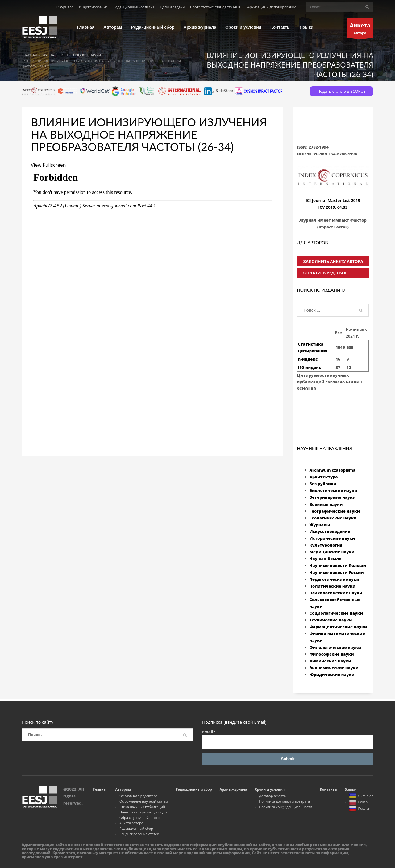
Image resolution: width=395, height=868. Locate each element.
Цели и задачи (172, 7)
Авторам (123, 789)
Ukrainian (361, 796)
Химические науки (330, 661)
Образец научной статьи (140, 818)
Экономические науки (334, 668)
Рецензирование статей (139, 834)
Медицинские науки (332, 552)
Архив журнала (233, 789)
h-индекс (308, 359)
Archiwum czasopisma (333, 470)
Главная (100, 789)
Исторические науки (332, 538)
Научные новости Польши (338, 565)
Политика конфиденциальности (285, 807)
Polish (358, 803)
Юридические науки (332, 674)
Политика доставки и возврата (284, 801)
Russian (360, 809)
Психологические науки (336, 593)
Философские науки (332, 654)
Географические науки (335, 511)
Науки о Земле (326, 559)
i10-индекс (310, 367)
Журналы (320, 525)
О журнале (64, 7)
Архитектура (324, 477)
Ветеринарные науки (333, 497)
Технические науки (331, 620)
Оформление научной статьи (144, 801)
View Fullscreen (49, 165)
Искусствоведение (330, 531)
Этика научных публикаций (142, 807)
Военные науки (326, 504)
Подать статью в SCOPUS (341, 91)
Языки (351, 789)
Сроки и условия (270, 789)
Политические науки (333, 586)
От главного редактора (139, 796)
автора (360, 29)
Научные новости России (337, 572)
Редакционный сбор (136, 828)
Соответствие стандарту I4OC (216, 7)
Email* (288, 739)
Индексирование (94, 7)
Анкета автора (131, 823)
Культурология (326, 545)
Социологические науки (336, 613)
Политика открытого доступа (143, 812)
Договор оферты (273, 796)
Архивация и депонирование (272, 7)
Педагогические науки (334, 579)
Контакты (328, 789)
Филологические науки (335, 647)
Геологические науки (333, 518)
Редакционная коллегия (134, 7)
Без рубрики (323, 484)
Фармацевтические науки (338, 627)
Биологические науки (333, 490)
